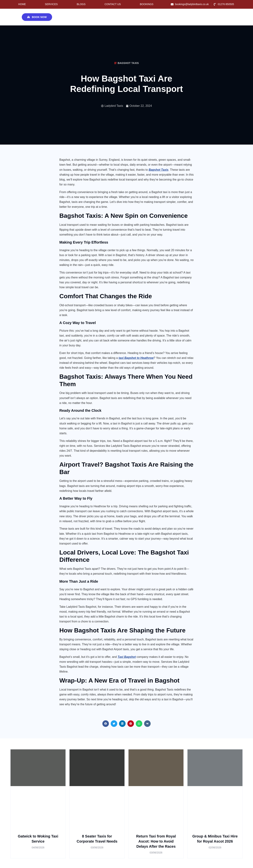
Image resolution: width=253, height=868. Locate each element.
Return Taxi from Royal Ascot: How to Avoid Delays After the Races (156, 841)
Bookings (147, 4)
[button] (106, 724)
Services (51, 4)
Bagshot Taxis (128, 63)
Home (22, 4)
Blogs (81, 4)
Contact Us (113, 4)
